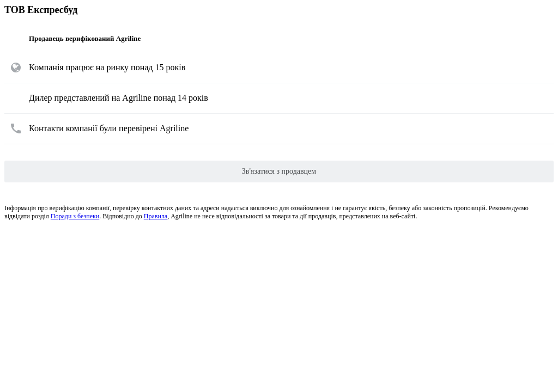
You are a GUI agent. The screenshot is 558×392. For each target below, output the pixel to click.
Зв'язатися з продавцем (279, 171)
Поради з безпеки (75, 216)
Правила (156, 216)
